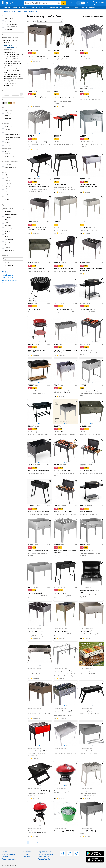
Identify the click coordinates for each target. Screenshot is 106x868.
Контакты (5, 283)
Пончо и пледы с (10, 84)
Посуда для (12, 61)
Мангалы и (10, 46)
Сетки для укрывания (12, 71)
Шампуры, (12, 52)
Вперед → (36, 842)
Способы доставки (8, 275)
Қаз (79, 3)
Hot (8, 242)
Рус (83, 3)
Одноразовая (13, 68)
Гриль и (11, 214)
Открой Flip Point (71, 8)
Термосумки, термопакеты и (14, 75)
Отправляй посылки (20, 8)
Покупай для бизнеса (54, 8)
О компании (27, 852)
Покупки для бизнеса (9, 280)
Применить (21, 94)
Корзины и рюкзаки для (13, 64)
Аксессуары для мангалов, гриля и (14, 55)
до (14, 94)
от (6, 94)
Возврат (5, 857)
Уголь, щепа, (12, 59)
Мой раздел (71, 4)
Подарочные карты (88, 8)
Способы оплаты (8, 278)
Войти (70, 2)
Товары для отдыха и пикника (27, 11)
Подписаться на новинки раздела (93, 16)
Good (9, 250)
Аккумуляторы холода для (13, 80)
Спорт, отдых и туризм (9, 11)
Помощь (5, 852)
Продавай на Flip (37, 8)
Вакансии (26, 857)
